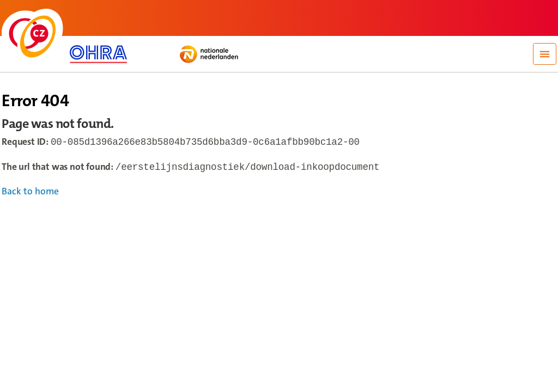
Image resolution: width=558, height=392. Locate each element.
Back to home (30, 194)
